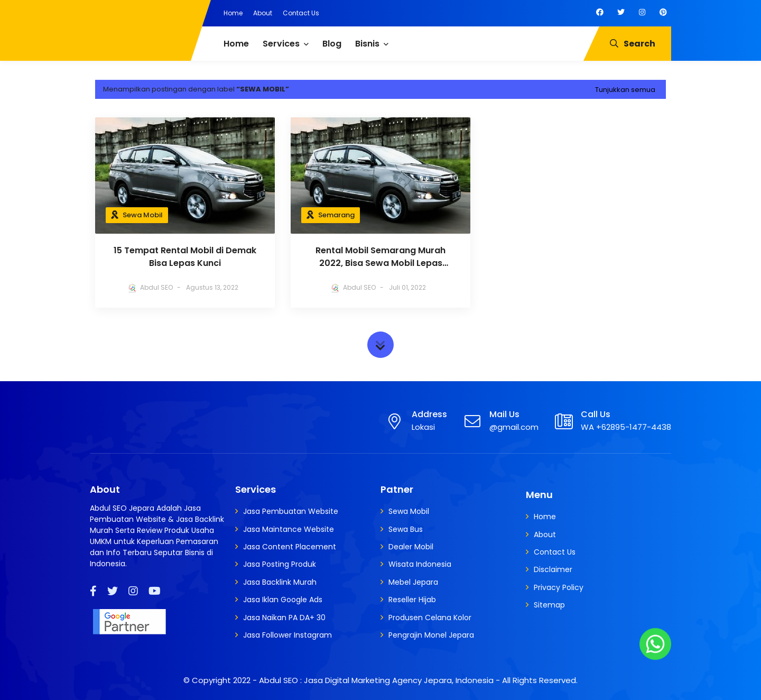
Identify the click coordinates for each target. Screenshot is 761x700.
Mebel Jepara (413, 582)
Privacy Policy (559, 587)
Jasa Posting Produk (280, 564)
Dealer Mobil (411, 547)
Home (233, 13)
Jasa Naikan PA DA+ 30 (284, 618)
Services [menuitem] (281, 44)
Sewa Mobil (143, 215)
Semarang (336, 215)
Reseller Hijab (412, 600)
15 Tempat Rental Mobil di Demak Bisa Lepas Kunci (185, 257)
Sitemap (549, 605)
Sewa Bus (406, 529)
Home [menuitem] (236, 44)
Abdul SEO (156, 287)
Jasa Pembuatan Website (291, 511)
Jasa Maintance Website (289, 529)
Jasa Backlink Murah (280, 582)
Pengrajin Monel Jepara (431, 635)
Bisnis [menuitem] (367, 44)
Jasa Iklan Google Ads (283, 600)
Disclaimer (553, 569)
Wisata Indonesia (420, 564)
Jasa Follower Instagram (287, 635)
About (263, 13)
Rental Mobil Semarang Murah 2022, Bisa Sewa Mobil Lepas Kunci (380, 257)
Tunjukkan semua (625, 90)
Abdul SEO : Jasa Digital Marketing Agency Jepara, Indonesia (376, 680)
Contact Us (301, 13)
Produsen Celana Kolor (430, 618)
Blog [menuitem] (332, 44)
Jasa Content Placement (290, 547)
